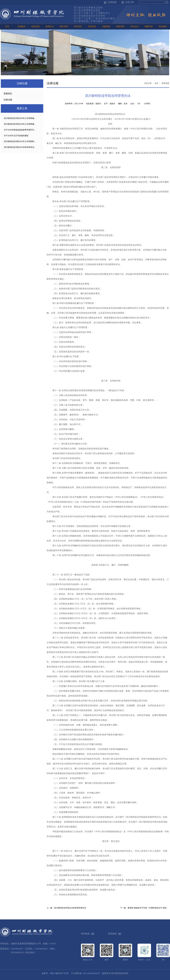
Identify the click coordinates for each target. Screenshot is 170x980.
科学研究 (78, 27)
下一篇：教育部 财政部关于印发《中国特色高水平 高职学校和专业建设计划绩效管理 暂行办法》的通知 (145, 908)
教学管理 (64, 27)
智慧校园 (112, 2)
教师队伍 (50, 27)
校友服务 (163, 27)
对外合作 (135, 27)
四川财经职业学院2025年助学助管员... (20, 147)
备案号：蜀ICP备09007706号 (55, 973)
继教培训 (149, 27)
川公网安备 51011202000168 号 (85, 973)
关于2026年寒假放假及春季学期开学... (20, 130)
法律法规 (8, 100)
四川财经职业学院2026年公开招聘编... (20, 118)
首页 (7, 27)
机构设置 (36, 27)
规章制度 (120, 27)
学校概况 (21, 27)
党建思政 (106, 27)
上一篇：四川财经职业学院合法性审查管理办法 (66, 908)
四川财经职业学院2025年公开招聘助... (20, 141)
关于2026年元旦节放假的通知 (16, 136)
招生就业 (92, 27)
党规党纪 (8, 94)
